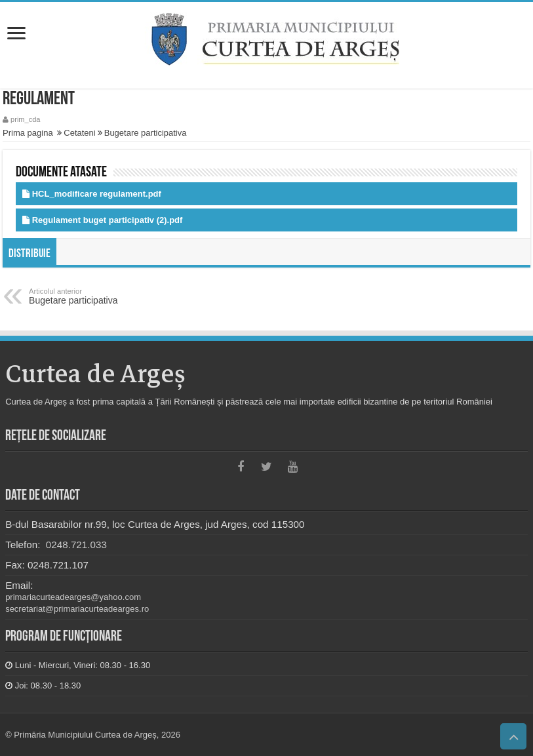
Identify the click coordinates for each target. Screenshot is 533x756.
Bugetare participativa (146, 133)
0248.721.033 (75, 545)
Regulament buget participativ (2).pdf (108, 220)
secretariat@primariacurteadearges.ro (77, 609)
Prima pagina (28, 133)
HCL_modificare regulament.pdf (97, 194)
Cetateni (79, 133)
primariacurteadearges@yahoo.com (73, 597)
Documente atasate (61, 173)
